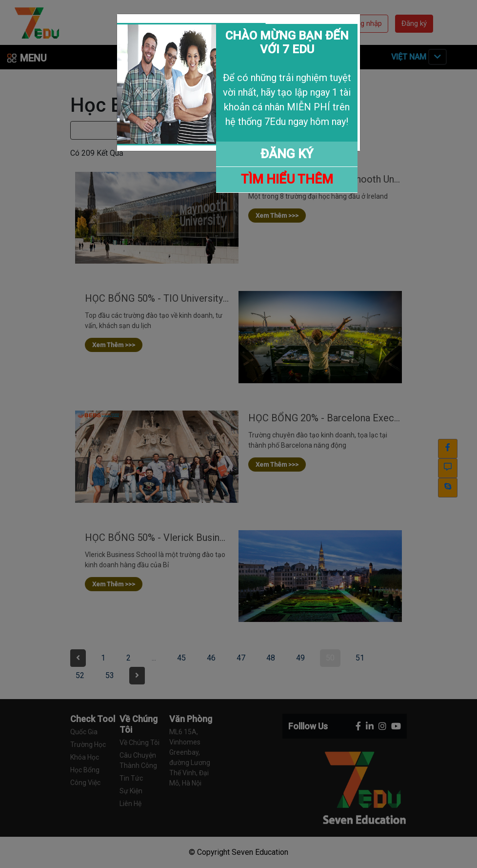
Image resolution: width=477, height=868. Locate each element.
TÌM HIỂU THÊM (287, 179)
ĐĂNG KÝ (287, 154)
